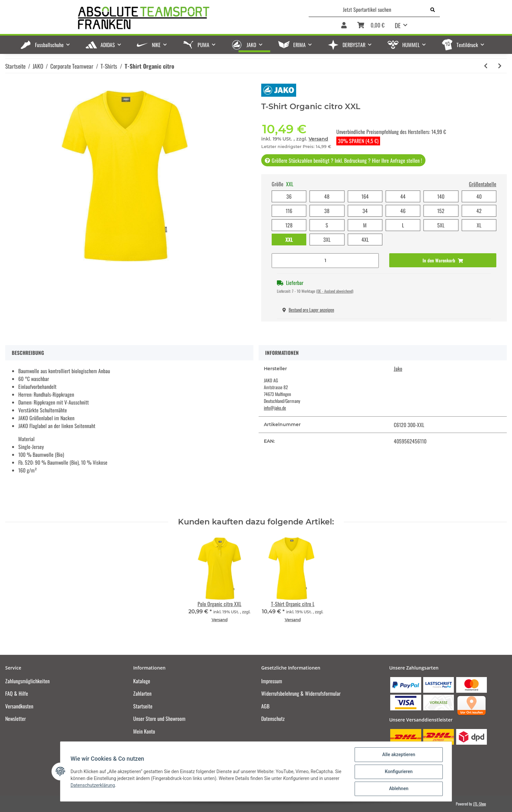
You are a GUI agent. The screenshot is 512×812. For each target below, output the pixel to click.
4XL (365, 240)
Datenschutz (273, 719)
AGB (265, 706)
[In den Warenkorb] (443, 260)
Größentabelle (483, 184)
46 (403, 211)
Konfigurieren (398, 772)
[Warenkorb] (371, 26)
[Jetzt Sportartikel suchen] (367, 9)
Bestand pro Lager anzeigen (308, 310)
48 (327, 196)
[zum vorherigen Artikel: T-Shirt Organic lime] (486, 66)
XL (479, 225)
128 (289, 225)
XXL (289, 240)
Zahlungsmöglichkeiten (27, 681)
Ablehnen (398, 789)
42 (479, 211)
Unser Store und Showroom (159, 719)
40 (479, 196)
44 (403, 196)
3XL (327, 240)
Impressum (272, 681)
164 (365, 196)
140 (441, 196)
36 (289, 196)
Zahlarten (142, 693)
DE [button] (398, 25)
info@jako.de (275, 408)
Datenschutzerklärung (93, 786)
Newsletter (16, 719)
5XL (441, 225)
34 (365, 211)
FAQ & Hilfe (17, 693)
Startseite (143, 706)
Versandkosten (19, 706)
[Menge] (325, 261)
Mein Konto (144, 731)
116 (289, 211)
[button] (344, 26)
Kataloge (142, 681)
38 (327, 211)
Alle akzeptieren (398, 755)
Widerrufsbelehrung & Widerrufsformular (301, 693)
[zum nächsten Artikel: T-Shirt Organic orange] (500, 66)
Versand (318, 139)
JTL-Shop (480, 804)
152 (441, 211)
